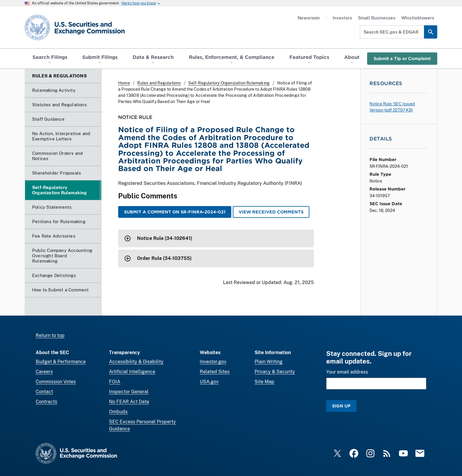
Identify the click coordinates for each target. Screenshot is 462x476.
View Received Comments (271, 212)
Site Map (264, 382)
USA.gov (209, 382)
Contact (44, 392)
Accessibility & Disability (136, 362)
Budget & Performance (61, 362)
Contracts (46, 402)
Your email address (347, 372)
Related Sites (215, 372)
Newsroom (309, 18)
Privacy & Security (275, 372)
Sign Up (341, 406)
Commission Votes (56, 382)
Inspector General (129, 392)
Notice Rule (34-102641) (165, 238)
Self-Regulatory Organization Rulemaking (229, 83)
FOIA (115, 382)
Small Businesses (377, 18)
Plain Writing (269, 362)
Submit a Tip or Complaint (402, 58)
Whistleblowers (418, 18)
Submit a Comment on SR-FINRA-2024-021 (175, 212)
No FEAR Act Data (129, 402)
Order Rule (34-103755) (164, 258)
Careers (44, 372)
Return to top (50, 335)
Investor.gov (213, 362)
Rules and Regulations (159, 83)
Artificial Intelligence (132, 372)
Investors (342, 18)
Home (124, 83)
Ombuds (118, 412)
